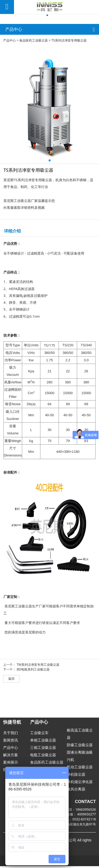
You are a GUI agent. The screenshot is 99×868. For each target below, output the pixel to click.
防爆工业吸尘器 (80, 747)
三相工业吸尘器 (43, 749)
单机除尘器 (76, 776)
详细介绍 (12, 259)
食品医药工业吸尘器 (34, 69)
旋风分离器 (76, 791)
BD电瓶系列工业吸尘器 (33, 698)
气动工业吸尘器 (80, 769)
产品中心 (10, 69)
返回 (11, 707)
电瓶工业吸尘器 (43, 757)
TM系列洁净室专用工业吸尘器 (38, 693)
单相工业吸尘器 (43, 742)
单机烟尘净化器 (80, 783)
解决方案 (11, 757)
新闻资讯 (11, 742)
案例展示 (11, 764)
